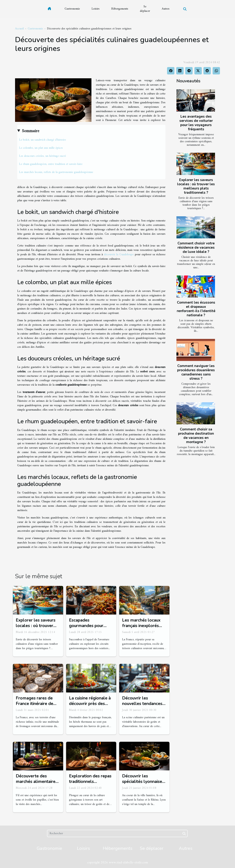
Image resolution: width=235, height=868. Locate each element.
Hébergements (120, 9)
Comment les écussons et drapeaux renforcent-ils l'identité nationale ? (196, 309)
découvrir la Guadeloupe (119, 255)
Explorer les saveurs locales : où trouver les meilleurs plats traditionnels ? (196, 186)
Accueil (19, 29)
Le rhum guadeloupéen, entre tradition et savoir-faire (51, 164)
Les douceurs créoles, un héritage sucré (43, 156)
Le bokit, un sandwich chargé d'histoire (43, 140)
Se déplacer (145, 9)
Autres (166, 9)
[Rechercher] (117, 833)
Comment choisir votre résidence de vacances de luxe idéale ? (196, 248)
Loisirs (96, 9)
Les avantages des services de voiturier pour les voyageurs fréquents (196, 123)
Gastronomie (72, 9)
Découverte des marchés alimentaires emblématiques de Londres (37, 784)
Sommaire (31, 131)
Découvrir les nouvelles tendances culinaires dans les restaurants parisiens (142, 706)
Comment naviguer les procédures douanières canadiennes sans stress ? (196, 372)
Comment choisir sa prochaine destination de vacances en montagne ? (196, 436)
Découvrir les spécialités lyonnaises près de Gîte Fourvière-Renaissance (144, 784)
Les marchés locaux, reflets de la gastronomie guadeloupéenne (56, 172)
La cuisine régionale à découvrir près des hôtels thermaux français (90, 706)
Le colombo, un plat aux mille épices (41, 148)
